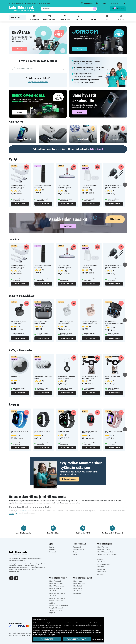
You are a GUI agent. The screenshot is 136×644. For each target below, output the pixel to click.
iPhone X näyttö (78, 586)
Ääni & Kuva (79, 17)
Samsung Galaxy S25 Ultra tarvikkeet (107, 554)
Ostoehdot (52, 547)
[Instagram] (16, 578)
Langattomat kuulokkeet (104, 564)
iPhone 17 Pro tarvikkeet (104, 550)
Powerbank (93, 17)
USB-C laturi (100, 574)
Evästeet (76, 552)
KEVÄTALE (121, 17)
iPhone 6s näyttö (78, 593)
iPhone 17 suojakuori (55, 581)
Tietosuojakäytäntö (78, 550)
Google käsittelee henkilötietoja (51, 627)
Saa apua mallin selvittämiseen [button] (38, 82)
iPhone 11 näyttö (78, 581)
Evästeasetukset (98, 639)
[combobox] (69, 9)
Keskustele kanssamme (69, 479)
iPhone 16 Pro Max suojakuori (57, 593)
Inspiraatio (76, 554)
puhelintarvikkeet (25, 511)
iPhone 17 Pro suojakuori (56, 584)
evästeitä (78, 623)
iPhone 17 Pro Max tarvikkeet (105, 552)
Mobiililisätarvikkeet (49, 17)
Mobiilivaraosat (34, 17)
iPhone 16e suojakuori (55, 588)
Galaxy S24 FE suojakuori (56, 608)
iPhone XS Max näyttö (79, 584)
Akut (107, 17)
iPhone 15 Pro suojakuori (56, 596)
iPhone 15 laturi (101, 572)
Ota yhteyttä (52, 552)
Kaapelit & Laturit (65, 17)
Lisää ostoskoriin (20, 204)
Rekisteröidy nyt (97, 149)
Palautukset (52, 550)
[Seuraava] (125, 185)
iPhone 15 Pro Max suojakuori (57, 598)
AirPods (99, 557)
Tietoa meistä (77, 547)
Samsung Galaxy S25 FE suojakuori (59, 606)
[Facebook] (11, 578)
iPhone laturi (101, 567)
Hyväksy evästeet (47, 639)
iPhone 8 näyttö (77, 591)
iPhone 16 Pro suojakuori (56, 591)
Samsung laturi (101, 569)
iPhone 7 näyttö (77, 588)
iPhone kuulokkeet (102, 562)
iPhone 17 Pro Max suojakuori (57, 586)
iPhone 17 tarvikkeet (103, 547)
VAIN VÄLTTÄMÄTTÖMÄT (77, 639)
